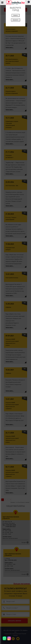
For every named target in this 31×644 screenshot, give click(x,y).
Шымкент (16, 20)
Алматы (16, 15)
